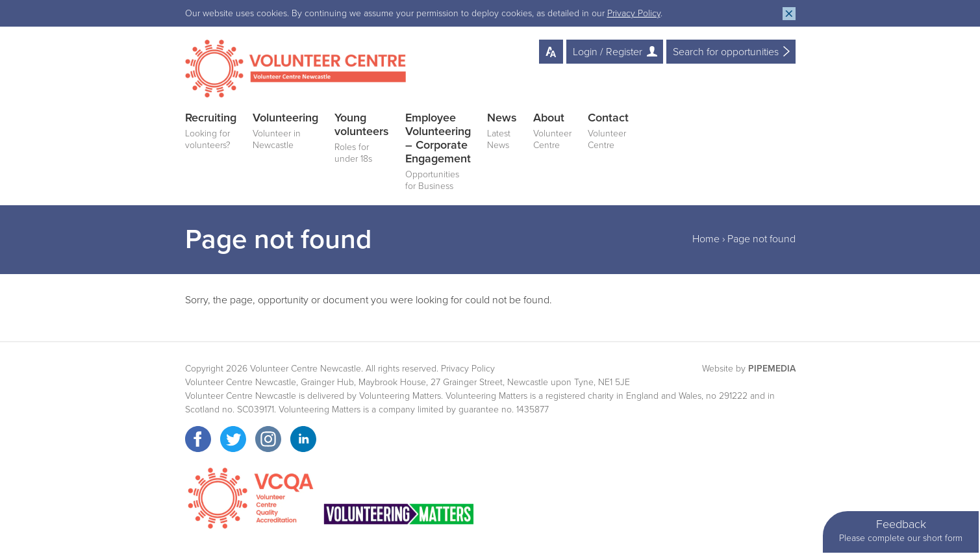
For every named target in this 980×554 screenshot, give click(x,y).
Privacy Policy (634, 13)
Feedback (901, 531)
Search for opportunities (726, 52)
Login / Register (608, 52)
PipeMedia (772, 369)
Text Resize (551, 52)
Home (706, 239)
